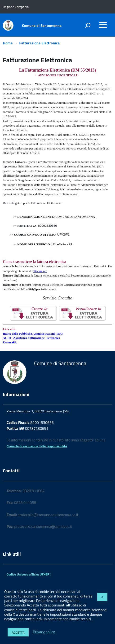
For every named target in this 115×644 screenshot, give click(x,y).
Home (8, 43)
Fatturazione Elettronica (39, 43)
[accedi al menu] (103, 25)
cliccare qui (40, 271)
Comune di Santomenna (42, 26)
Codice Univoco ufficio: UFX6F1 (29, 574)
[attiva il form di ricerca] (88, 26)
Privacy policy (44, 632)
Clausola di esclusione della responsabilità (37, 446)
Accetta (18, 632)
